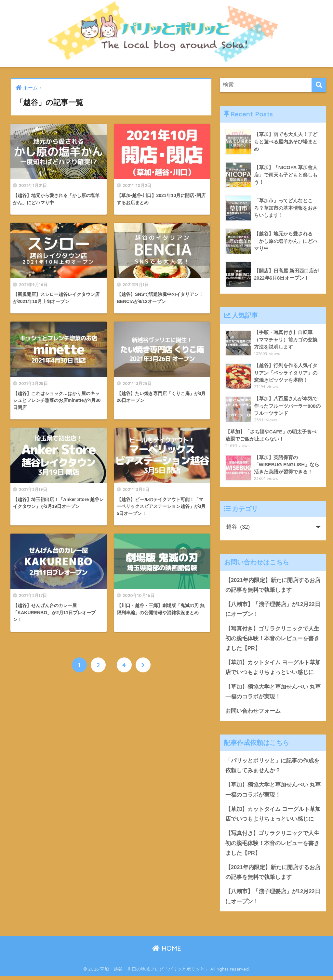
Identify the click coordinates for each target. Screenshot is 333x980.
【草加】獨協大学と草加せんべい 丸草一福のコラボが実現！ (270, 694)
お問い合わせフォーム (253, 713)
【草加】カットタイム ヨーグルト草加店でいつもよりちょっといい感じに (272, 669)
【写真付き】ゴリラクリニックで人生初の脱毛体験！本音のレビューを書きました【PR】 (272, 639)
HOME (167, 953)
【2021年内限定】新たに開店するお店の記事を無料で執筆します (273, 585)
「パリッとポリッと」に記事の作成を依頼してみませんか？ (272, 768)
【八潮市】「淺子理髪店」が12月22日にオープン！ (273, 610)
